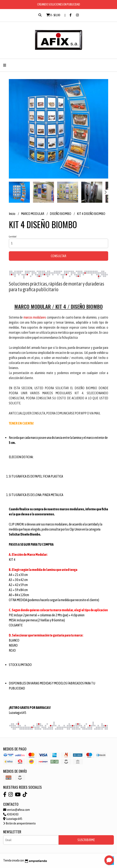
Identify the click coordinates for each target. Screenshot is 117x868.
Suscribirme (86, 840)
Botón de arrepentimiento (19, 823)
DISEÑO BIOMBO (61, 214)
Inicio (12, 214)
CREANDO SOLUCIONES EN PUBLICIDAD (59, 4)
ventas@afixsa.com (16, 810)
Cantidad (13, 237)
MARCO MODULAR (33, 214)
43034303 (11, 814)
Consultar (59, 256)
